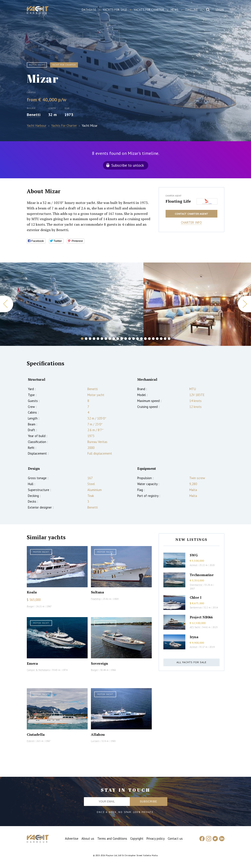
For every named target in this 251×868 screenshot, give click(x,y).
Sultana (97, 592)
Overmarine (196, 585)
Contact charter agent (191, 214)
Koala (32, 592)
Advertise (72, 839)
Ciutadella (36, 734)
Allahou (98, 734)
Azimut (193, 565)
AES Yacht (195, 627)
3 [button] (90, 339)
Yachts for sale (115, 10)
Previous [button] (7, 304)
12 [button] (126, 339)
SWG (194, 555)
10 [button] (118, 339)
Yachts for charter (149, 10)
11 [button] (122, 339)
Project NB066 (201, 617)
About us (88, 839)
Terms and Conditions (112, 839)
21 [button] (161, 339)
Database (89, 10)
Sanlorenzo (196, 607)
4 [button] (94, 339)
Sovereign (99, 663)
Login (220, 10)
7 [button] (106, 339)
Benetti (34, 115)
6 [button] (102, 339)
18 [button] (149, 339)
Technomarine (202, 575)
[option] (72, 304)
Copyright (137, 839)
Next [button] (244, 304)
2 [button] (86, 339)
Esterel (31, 741)
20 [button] (157, 339)
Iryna (194, 637)
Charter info (191, 222)
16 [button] (141, 339)
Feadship (96, 599)
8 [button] (110, 339)
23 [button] (169, 339)
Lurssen (95, 741)
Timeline (192, 10)
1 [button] (82, 339)
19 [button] (153, 339)
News (175, 10)
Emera (32, 663)
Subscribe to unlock (128, 165)
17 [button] (145, 339)
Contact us (175, 839)
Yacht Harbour (38, 11)
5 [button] (98, 339)
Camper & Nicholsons (38, 670)
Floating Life (178, 201)
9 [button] (114, 339)
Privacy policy (156, 839)
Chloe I (196, 597)
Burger (30, 606)
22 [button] (165, 339)
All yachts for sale (191, 662)
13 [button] (130, 339)
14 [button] (134, 339)
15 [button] (137, 339)
